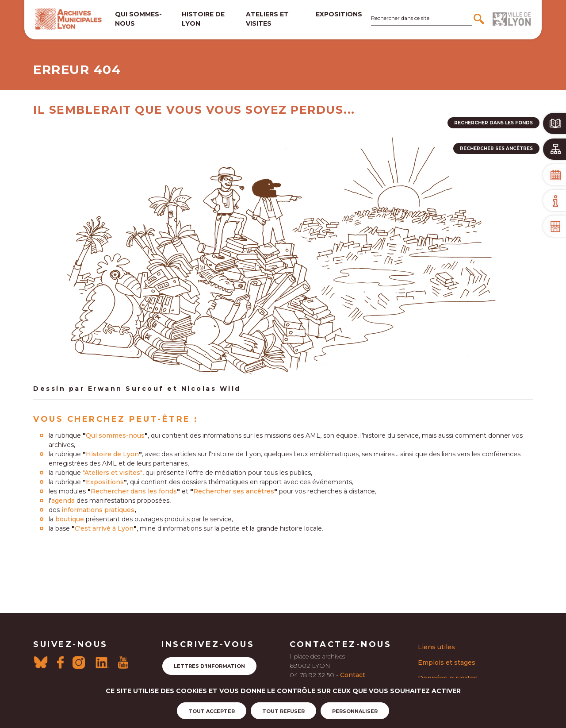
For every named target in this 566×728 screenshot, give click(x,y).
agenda (63, 501)
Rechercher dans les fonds (134, 491)
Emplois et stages (447, 663)
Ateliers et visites (267, 19)
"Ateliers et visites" (113, 473)
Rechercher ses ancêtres (234, 491)
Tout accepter (212, 711)
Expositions (339, 14)
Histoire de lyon (203, 19)
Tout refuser (283, 711)
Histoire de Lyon (112, 454)
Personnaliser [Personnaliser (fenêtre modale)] (355, 711)
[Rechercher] (480, 19)
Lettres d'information (209, 666)
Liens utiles (436, 647)
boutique (70, 519)
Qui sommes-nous (138, 19)
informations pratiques (98, 510)
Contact (353, 675)
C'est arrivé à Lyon (104, 528)
